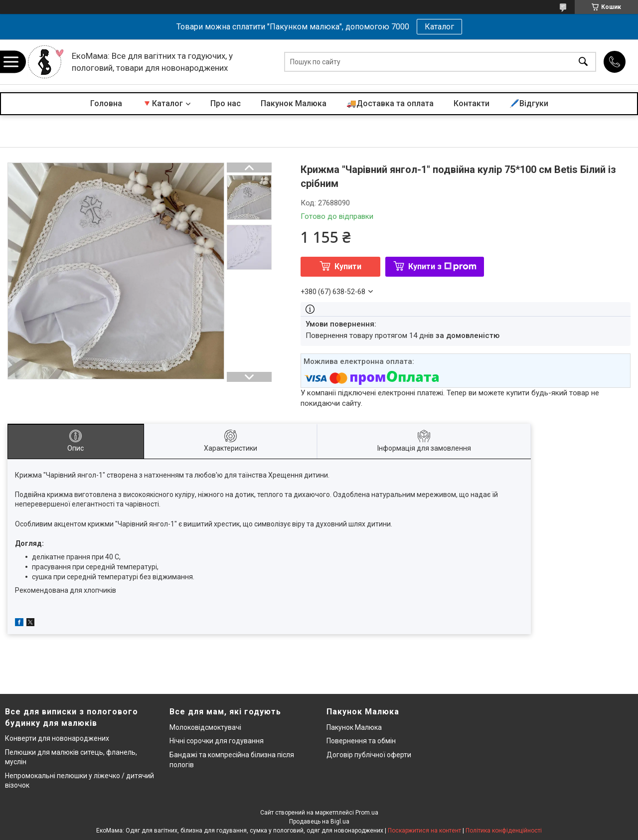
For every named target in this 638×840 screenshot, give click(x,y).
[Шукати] (583, 62)
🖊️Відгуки (529, 103)
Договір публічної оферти (369, 755)
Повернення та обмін (361, 741)
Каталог (439, 27)
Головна (106, 103)
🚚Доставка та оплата (390, 103)
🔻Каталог (162, 103)
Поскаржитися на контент (424, 831)
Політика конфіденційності (504, 831)
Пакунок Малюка (294, 103)
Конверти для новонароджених (57, 738)
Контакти (472, 103)
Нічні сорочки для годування (217, 741)
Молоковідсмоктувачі (205, 727)
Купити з (442, 266)
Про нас (226, 103)
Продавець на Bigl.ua (319, 822)
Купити (348, 266)
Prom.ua (367, 813)
